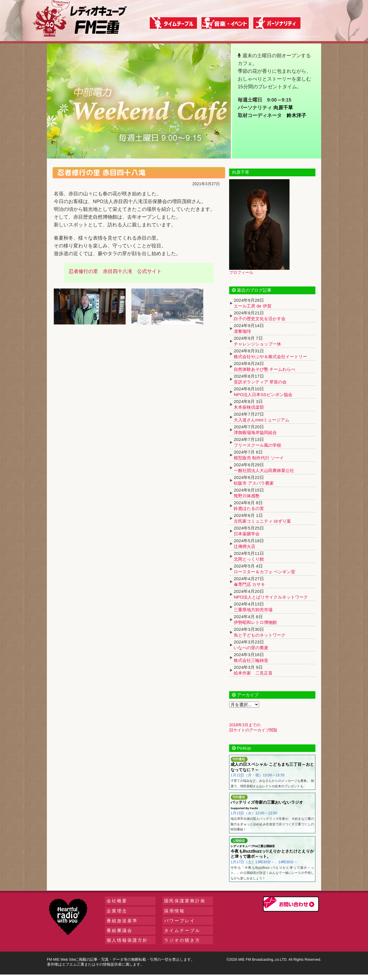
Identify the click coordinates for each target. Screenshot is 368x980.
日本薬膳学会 (247, 534)
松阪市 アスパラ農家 (254, 483)
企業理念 (117, 911)
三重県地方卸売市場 (253, 610)
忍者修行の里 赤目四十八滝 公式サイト (115, 271)
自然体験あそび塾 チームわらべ (264, 369)
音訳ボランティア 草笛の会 (260, 382)
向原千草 (283, 108)
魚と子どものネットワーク (260, 635)
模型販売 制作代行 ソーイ (259, 458)
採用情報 (175, 911)
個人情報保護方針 (127, 940)
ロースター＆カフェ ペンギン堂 (264, 572)
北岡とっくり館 (249, 559)
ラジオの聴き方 (182, 940)
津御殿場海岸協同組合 (255, 432)
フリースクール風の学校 (257, 445)
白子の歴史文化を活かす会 (260, 319)
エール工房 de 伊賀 (253, 306)
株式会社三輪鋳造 (251, 660)
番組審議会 (120, 930)
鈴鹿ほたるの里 (249, 508)
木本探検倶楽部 (249, 407)
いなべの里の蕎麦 (251, 648)
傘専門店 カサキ (249, 584)
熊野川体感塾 (247, 496)
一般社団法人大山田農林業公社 (264, 470)
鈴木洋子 (296, 115)
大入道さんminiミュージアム (261, 420)
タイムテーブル (182, 930)
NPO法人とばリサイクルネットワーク (271, 597)
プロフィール (241, 272)
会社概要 (117, 901)
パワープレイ (180, 921)
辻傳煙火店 (245, 546)
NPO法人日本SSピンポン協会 (263, 395)
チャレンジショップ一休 (257, 344)
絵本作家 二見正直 (253, 673)
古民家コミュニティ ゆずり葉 (262, 521)
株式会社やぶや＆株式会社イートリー (270, 357)
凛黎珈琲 (242, 331)
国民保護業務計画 (185, 901)
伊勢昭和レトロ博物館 (255, 622)
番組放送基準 (122, 921)
